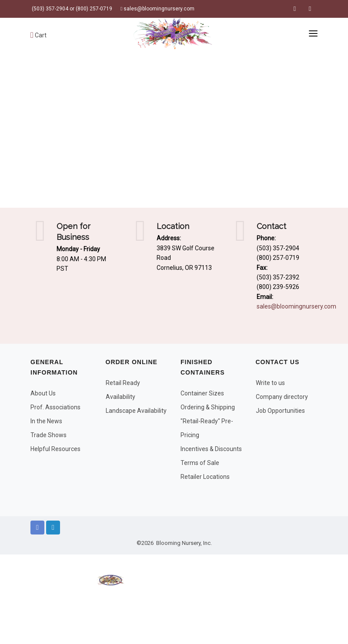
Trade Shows (49, 435)
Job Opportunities (280, 411)
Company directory (282, 397)
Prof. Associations (55, 407)
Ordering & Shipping (208, 407)
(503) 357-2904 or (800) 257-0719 (71, 9)
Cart (38, 35)
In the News (46, 421)
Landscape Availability (136, 411)
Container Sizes (202, 393)
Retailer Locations (205, 477)
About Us (43, 393)
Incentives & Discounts (211, 449)
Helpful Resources (55, 449)
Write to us (270, 383)
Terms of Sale (200, 463)
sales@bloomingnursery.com (157, 9)
